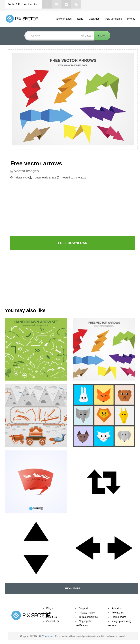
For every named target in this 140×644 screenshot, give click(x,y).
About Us (52, 617)
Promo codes (119, 617)
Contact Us (53, 621)
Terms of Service (88, 617)
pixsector (49, 636)
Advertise (117, 608)
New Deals (118, 613)
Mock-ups (94, 19)
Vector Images (63, 19)
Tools (11, 4)
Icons (80, 19)
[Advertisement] (73, 207)
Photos (131, 19)
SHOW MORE (72, 588)
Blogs (49, 608)
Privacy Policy (87, 613)
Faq (48, 613)
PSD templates (113, 19)
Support (83, 608)
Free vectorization (28, 4)
